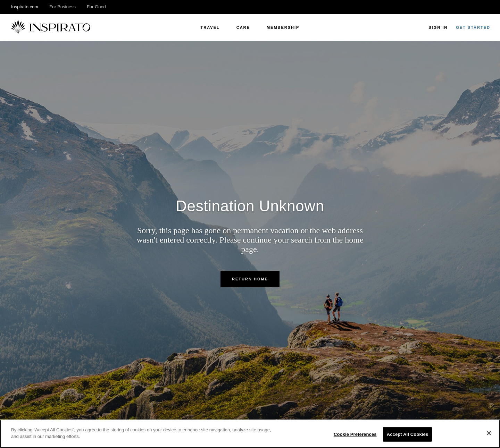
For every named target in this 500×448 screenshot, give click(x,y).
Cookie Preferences (355, 434)
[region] (250, 434)
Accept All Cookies (408, 434)
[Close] (489, 433)
